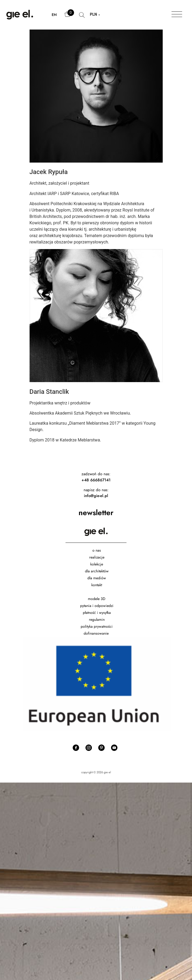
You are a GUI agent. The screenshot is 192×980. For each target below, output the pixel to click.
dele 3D (99, 599)
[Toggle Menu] (177, 15)
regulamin (97, 619)
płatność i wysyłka (97, 613)
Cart (68, 16)
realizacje (97, 557)
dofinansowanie (97, 633)
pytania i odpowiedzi (97, 606)
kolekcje (97, 564)
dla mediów (97, 578)
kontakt (97, 585)
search (82, 18)
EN (54, 15)
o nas (97, 550)
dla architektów (97, 571)
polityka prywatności (97, 626)
